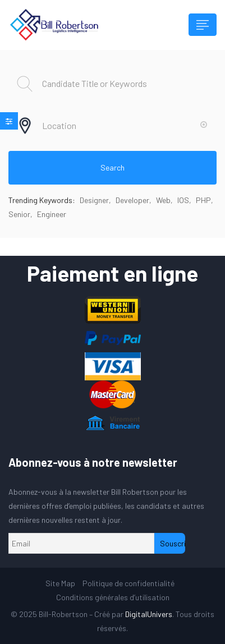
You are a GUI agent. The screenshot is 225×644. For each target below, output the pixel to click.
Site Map (60, 583)
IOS (183, 200)
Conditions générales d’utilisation (113, 597)
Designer (94, 200)
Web (163, 200)
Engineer (52, 214)
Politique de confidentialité (128, 583)
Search (112, 167)
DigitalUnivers (149, 614)
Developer (132, 200)
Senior (19, 214)
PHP (203, 200)
